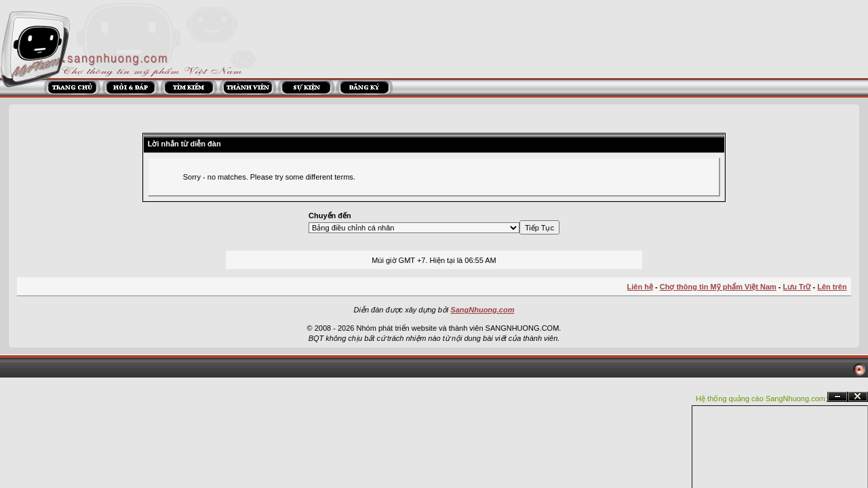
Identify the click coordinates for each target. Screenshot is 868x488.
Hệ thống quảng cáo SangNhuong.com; (762, 399)
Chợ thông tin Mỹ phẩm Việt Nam (718, 287)
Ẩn (837, 397)
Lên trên (832, 287)
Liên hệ (640, 287)
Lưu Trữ (797, 287)
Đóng (858, 397)
